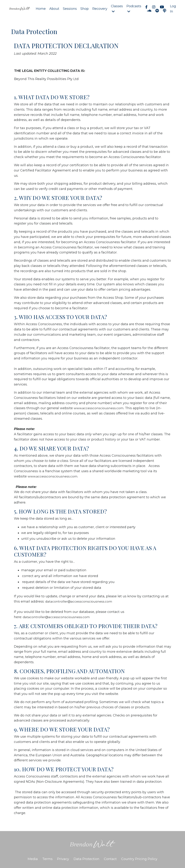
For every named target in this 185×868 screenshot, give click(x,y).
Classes (117, 9)
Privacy (63, 859)
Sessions (70, 9)
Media (33, 859)
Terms (47, 859)
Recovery (100, 9)
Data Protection (86, 859)
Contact (110, 859)
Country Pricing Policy (139, 859)
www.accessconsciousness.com (99, 408)
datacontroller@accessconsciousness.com (79, 601)
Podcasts (134, 9)
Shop (84, 9)
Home (41, 9)
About (54, 9)
